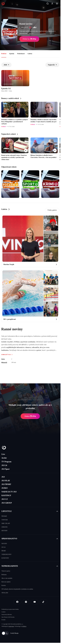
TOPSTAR (5, 520)
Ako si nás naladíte (7, 578)
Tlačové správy (6, 571)
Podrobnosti (21, 54)
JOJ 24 (4, 465)
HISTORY (5, 531)
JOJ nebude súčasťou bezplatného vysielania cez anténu (17, 589)
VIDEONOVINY (6, 554)
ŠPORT (4, 551)
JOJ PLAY (6, 481)
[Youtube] (35, 602)
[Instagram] (26, 602)
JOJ (3, 477)
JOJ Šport (6, 469)
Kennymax (11, 626)
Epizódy (12, 54)
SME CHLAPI (6, 523)
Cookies (3, 612)
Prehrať (30, 416)
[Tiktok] (43, 602)
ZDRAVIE (5, 527)
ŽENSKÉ (4, 516)
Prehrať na (29, 39)
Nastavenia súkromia (7, 614)
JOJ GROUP (7, 503)
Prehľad (4, 54)
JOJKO (5, 488)
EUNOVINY (5, 558)
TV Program (6, 462)
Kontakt (3, 620)
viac (32, 34)
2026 (6, 65)
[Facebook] (17, 602)
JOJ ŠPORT (6, 484)
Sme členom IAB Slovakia (8, 617)
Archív (4, 458)
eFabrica (24, 626)
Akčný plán (5, 593)
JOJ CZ (5, 499)
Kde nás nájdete (6, 582)
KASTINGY (6, 495)
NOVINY (4, 544)
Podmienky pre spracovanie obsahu (10, 609)
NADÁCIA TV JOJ (9, 492)
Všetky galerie (52, 210)
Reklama (4, 575)
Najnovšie (52, 65)
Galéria (30, 54)
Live (3, 454)
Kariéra (4, 585)
